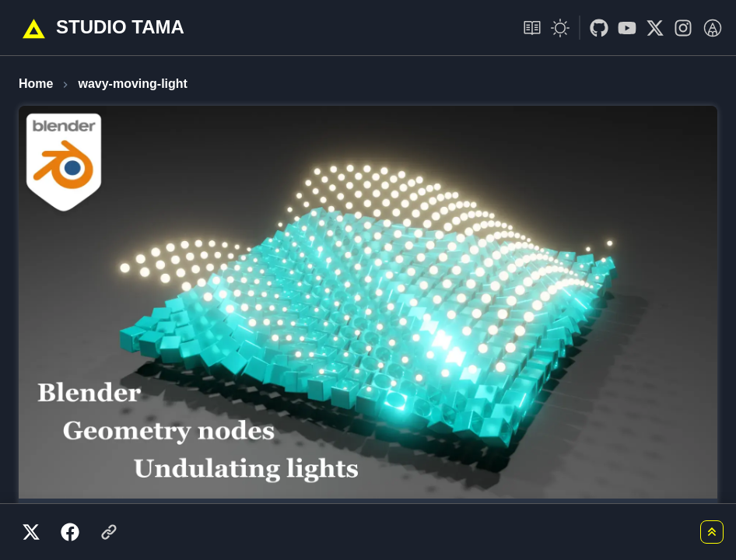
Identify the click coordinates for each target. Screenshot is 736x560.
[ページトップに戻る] (712, 532)
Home (36, 84)
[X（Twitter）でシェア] (31, 532)
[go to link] (594, 28)
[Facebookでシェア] (70, 532)
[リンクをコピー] (109, 532)
